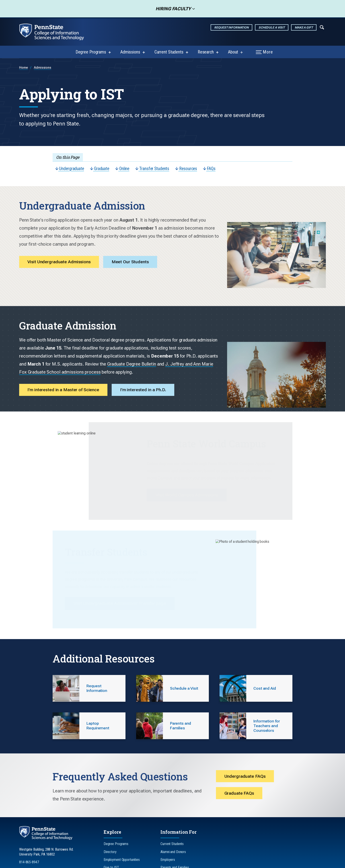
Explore (112, 786)
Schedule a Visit (272, 27)
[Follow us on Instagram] (25, 832)
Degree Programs (91, 52)
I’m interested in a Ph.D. (147, 354)
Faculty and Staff (172, 838)
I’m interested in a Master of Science (65, 354)
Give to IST (111, 822)
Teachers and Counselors (178, 830)
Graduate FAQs (240, 749)
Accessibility (160, 863)
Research (206, 52)
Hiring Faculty (172, 9)
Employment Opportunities (122, 814)
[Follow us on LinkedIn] (38, 832)
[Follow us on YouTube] (62, 832)
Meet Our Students (134, 255)
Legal (179, 863)
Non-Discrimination (131, 863)
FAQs (215, 169)
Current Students (169, 52)
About (233, 52)
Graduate (101, 169)
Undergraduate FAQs (246, 731)
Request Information (231, 27)
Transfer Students (156, 169)
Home (24, 68)
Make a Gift (304, 27)
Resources (191, 169)
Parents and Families (175, 822)
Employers (168, 814)
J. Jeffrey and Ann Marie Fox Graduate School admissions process (124, 336)
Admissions (130, 52)
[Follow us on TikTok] (50, 832)
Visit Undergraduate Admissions (61, 255)
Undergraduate (70, 169)
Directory (110, 806)
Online (125, 169)
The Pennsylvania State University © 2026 (217, 863)
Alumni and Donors (173, 806)
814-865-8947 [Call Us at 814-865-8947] (29, 816)
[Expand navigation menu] (322, 27)
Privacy (107, 863)
